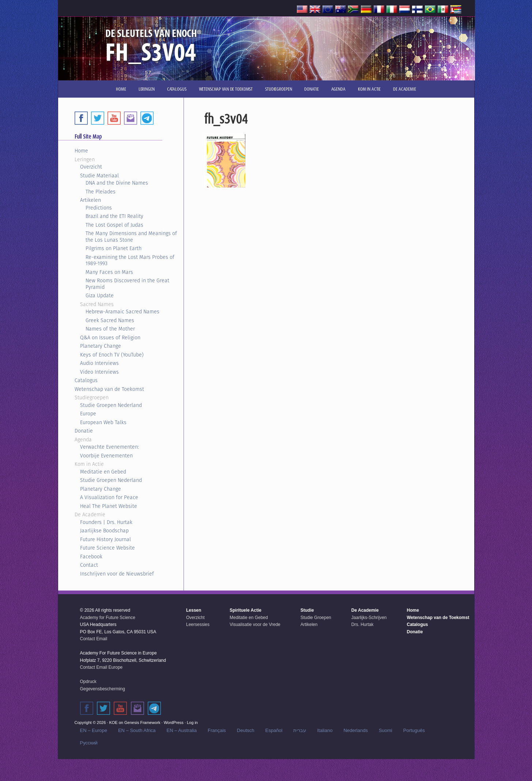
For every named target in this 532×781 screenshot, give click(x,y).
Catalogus (86, 380)
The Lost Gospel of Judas (114, 225)
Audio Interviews (99, 363)
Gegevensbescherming (103, 689)
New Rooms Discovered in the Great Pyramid (127, 284)
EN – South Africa (137, 730)
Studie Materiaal (99, 176)
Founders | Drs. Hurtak (106, 522)
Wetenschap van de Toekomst (109, 389)
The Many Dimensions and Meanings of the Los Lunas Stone (131, 237)
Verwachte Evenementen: (110, 447)
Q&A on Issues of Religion (110, 337)
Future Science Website (107, 548)
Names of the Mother (110, 329)
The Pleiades (101, 192)
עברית (300, 730)
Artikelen (90, 200)
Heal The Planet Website (109, 506)
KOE (113, 722)
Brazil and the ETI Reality (114, 216)
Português (414, 730)
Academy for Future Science (108, 618)
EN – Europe (94, 730)
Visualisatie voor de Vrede (255, 625)
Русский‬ (89, 743)
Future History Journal (105, 539)
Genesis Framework (142, 722)
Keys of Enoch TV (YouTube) (112, 355)
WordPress (174, 722)
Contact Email (94, 639)
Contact (89, 565)
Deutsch (246, 730)
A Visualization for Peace (109, 497)
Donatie (84, 431)
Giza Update (100, 295)
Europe (88, 414)
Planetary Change (101, 346)
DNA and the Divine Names (117, 183)
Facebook (91, 556)
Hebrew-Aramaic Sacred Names (122, 312)
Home (81, 151)
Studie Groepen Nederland (111, 405)
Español (274, 730)
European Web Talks (103, 422)
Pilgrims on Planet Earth (114, 248)
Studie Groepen (316, 618)
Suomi (386, 730)
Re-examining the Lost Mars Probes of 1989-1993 (130, 260)
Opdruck (88, 682)
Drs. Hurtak (363, 625)
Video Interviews (99, 372)
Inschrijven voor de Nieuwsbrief (117, 574)
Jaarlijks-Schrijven (369, 618)
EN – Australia (182, 730)
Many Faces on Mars (109, 272)
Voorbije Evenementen (106, 456)
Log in (192, 722)
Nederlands (356, 730)
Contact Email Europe (101, 667)
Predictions (99, 208)
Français (217, 730)
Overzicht (91, 167)
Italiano (325, 730)
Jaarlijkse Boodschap (104, 531)
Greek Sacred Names (110, 320)
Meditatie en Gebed (103, 472)
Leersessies (198, 625)
